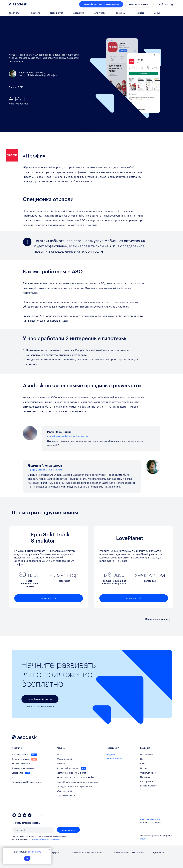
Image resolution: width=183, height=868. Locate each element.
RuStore (35, 13)
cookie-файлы (35, 852)
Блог (59, 755)
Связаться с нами (149, 773)
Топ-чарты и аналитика (23, 768)
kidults (143, 839)
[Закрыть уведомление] (49, 850)
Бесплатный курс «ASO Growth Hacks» (75, 778)
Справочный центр (66, 796)
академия (79, 13)
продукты (14, 13)
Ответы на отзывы (21, 759)
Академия (111, 755)
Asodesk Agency (114, 759)
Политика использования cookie (130, 853)
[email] (33, 830)
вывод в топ (57, 13)
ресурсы (121, 13)
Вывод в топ (18, 773)
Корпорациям (147, 782)
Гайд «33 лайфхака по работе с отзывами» (77, 782)
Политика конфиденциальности (87, 853)
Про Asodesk (147, 755)
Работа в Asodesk (149, 786)
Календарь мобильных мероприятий (74, 787)
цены (157, 13)
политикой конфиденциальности (47, 839)
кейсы (140, 13)
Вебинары (61, 764)
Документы (158, 853)
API (14, 778)
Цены (143, 759)
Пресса (144, 768)
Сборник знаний (64, 759)
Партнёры (145, 777)
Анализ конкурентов (22, 764)
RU (171, 5)
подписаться (68, 830)
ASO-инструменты (21, 755)
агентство (100, 13)
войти (163, 4)
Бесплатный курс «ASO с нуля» (72, 773)
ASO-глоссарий (64, 791)
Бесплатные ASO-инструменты (27, 782)
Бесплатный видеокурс (68, 768)
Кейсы (143, 764)
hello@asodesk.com (150, 820)
